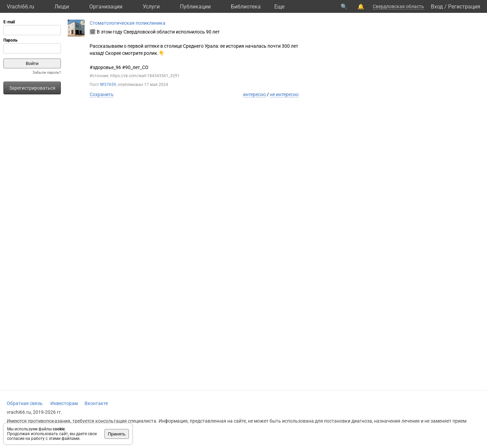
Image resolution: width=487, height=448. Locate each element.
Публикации (195, 7)
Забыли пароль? (47, 73)
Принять (117, 434)
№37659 (108, 85)
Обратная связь (25, 403)
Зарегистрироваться (32, 88)
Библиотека (246, 7)
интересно (254, 94)
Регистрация (464, 7)
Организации (106, 7)
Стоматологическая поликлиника (127, 23)
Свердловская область (398, 6)
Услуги (151, 7)
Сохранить (102, 94)
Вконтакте (96, 403)
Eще (279, 7)
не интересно (284, 94)
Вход (437, 7)
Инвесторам (64, 403)
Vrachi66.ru (20, 7)
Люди (62, 7)
